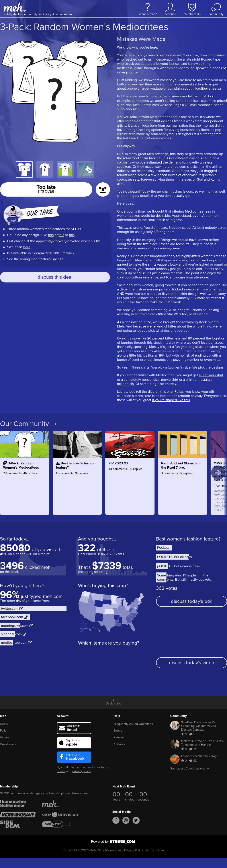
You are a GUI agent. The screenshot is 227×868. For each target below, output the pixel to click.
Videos (5, 737)
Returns (119, 737)
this (51, 235)
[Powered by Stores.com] (113, 843)
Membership (9, 786)
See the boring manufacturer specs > (35, 259)
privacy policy (81, 771)
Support (119, 731)
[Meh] (15, 7)
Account (63, 716)
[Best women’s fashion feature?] (77, 485)
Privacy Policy (134, 850)
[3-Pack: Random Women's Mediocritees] (25, 485)
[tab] (24, 170)
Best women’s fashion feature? (188, 539)
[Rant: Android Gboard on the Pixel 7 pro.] (183, 485)
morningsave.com (17, 626)
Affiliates (119, 744)
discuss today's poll (192, 601)
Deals (4, 724)
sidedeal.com (14, 634)
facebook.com (14, 617)
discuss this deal (55, 277)
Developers (8, 744)
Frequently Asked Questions (133, 724)
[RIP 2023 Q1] (130, 485)
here (27, 247)
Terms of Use (155, 850)
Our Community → (29, 424)
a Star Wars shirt (211, 375)
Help (117, 716)
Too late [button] (46, 188)
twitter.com (12, 609)
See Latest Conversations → (190, 768)
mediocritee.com (16, 642)
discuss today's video (192, 663)
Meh (3, 716)
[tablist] (55, 170)
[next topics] (218, 473)
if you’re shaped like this (171, 400)
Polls (3, 731)
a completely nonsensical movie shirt (150, 380)
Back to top (114, 703)
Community (178, 716)
